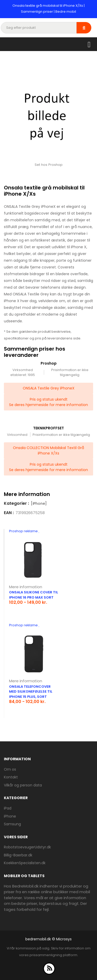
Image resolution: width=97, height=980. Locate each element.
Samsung (12, 824)
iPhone (10, 816)
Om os (10, 769)
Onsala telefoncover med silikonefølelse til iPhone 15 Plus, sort (31, 692)
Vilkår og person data (23, 785)
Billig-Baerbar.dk (18, 855)
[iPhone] (39, 503)
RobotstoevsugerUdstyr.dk (27, 847)
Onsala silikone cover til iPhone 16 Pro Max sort (33, 595)
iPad (8, 808)
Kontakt (11, 777)
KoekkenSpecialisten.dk (25, 863)
